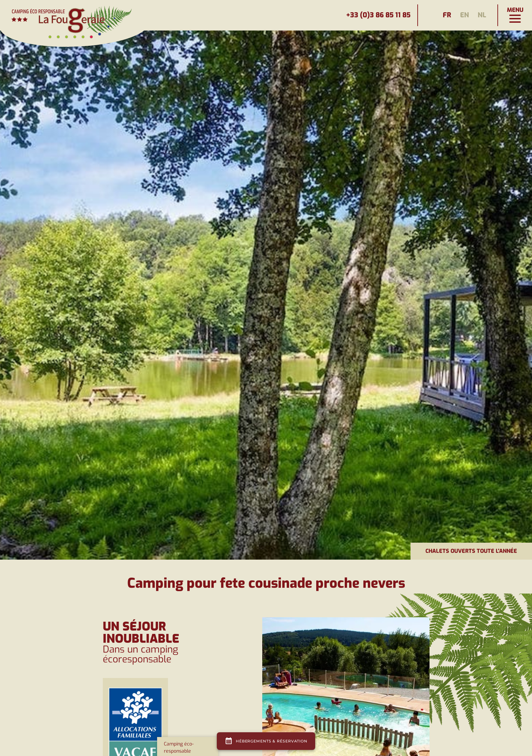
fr (447, 15)
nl (482, 15)
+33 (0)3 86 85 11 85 (378, 15)
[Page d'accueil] (75, 15)
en (464, 15)
